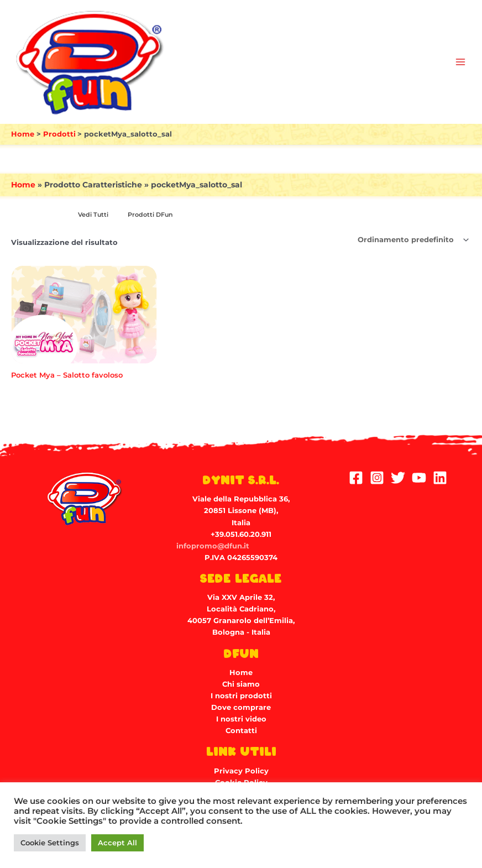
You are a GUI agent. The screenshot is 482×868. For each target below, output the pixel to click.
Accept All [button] (117, 843)
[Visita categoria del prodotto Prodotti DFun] (148, 215)
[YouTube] (419, 478)
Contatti (241, 731)
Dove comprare (241, 707)
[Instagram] (377, 478)
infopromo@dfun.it (213, 546)
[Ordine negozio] (412, 240)
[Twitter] (398, 478)
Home (23, 185)
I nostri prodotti (241, 696)
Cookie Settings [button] (50, 843)
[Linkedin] (440, 478)
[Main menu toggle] (460, 62)
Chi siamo (241, 684)
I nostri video (241, 719)
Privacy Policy (241, 771)
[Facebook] (356, 478)
